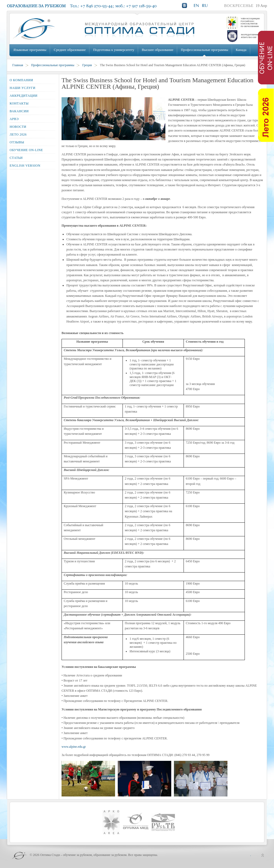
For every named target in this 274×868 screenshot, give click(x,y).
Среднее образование (70, 50)
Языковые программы (30, 50)
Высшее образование (158, 50)
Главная (18, 65)
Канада (241, 50)
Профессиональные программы (205, 50)
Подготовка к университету (114, 50)
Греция (87, 65)
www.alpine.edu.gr (74, 747)
